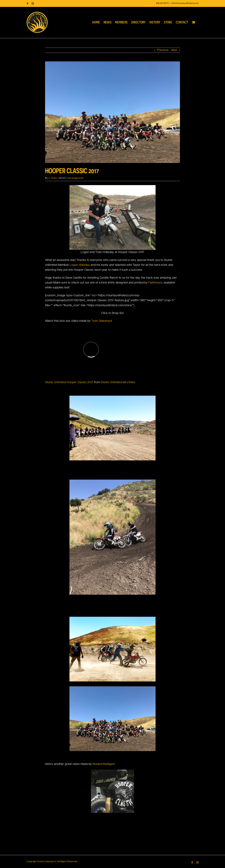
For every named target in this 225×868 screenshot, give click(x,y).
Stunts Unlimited (111, 382)
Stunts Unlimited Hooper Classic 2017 (69, 382)
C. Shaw (53, 178)
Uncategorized (75, 178)
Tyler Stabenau (101, 321)
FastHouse (155, 283)
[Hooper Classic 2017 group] (113, 112)
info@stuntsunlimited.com (185, 3)
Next (174, 50)
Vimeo (131, 382)
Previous (163, 50)
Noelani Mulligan (103, 764)
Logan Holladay (80, 265)
